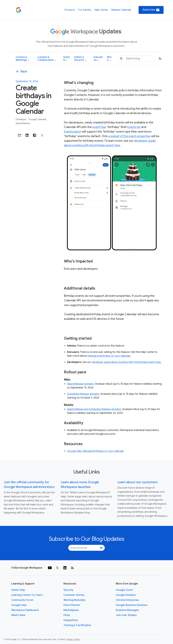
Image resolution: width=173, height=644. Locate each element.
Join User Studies (126, 615)
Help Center (101, 10)
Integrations (71, 620)
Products (70, 10)
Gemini (66, 59)
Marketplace (71, 610)
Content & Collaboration (47, 59)
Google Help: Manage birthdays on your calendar (95, 451)
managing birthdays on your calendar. (110, 356)
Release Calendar (121, 10)
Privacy (70, 639)
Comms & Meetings (22, 59)
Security (68, 590)
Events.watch (73, 132)
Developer (21, 119)
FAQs (67, 615)
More (109, 59)
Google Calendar (38, 119)
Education (98, 59)
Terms (77, 639)
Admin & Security (80, 59)
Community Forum (22, 600)
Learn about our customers (137, 482)
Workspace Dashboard (25, 610)
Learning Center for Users (27, 595)
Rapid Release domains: (81, 384)
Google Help (19, 605)
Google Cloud (124, 590)
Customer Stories (74, 595)
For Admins (85, 10)
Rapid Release (23, 123)
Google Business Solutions (132, 605)
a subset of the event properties (129, 136)
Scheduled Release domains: (83, 394)
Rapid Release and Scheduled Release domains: (94, 409)
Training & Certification (77, 625)
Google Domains (126, 595)
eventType (99, 127)
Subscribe (151, 10)
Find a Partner (72, 605)
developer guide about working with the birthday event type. (127, 362)
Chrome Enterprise (127, 600)
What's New (18, 615)
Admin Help (18, 590)
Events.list (134, 127)
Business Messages (127, 610)
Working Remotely (74, 600)
